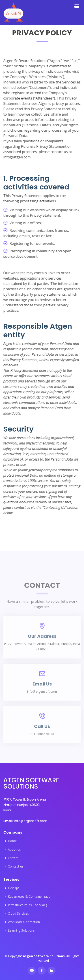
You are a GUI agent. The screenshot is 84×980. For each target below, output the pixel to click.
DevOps (14, 888)
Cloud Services (18, 914)
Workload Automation (24, 922)
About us (14, 849)
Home (12, 841)
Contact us (16, 866)
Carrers (13, 858)
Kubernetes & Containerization (30, 897)
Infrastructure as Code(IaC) (27, 905)
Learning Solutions (21, 930)
